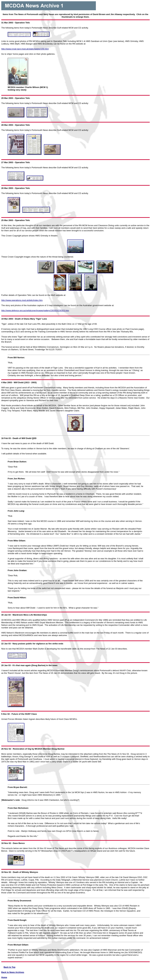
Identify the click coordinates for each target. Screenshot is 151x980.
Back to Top (9, 967)
